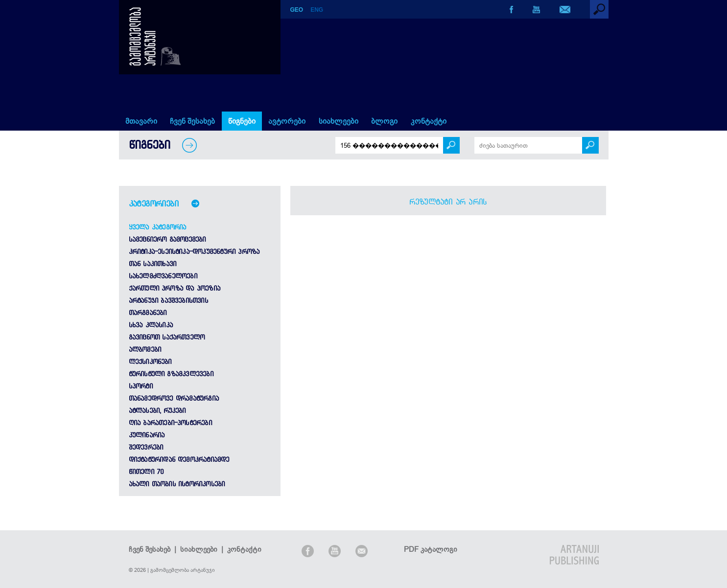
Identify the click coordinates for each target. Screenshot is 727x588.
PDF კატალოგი (431, 549)
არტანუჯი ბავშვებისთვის (168, 300)
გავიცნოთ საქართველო (167, 337)
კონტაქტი (429, 121)
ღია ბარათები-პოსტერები (170, 423)
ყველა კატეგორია (158, 227)
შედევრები (146, 447)
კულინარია (147, 435)
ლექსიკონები (150, 362)
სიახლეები (339, 121)
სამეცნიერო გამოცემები (167, 239)
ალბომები (145, 349)
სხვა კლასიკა (151, 325)
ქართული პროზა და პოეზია (175, 288)
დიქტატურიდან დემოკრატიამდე (179, 459)
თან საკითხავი (153, 264)
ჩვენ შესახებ (192, 121)
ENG (317, 10)
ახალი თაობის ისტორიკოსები (177, 484)
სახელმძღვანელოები (163, 276)
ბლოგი (384, 121)
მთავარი (141, 121)
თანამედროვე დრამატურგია (174, 398)
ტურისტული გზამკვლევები (171, 374)
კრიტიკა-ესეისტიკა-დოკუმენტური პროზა (194, 251)
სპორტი (141, 386)
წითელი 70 (146, 472)
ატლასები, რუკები (157, 410)
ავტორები (287, 121)
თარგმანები (148, 313)
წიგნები (242, 121)
